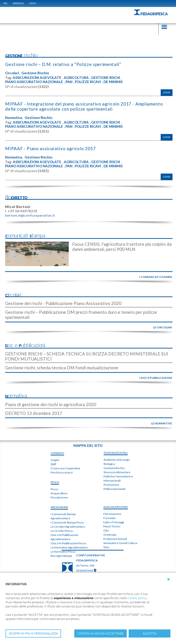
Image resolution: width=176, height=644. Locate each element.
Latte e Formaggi (114, 522)
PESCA (55, 482)
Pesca (54, 489)
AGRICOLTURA (76, 78)
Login (33, 3)
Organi (55, 460)
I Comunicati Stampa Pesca (67, 522)
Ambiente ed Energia (117, 460)
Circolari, (12, 73)
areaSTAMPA (59, 507)
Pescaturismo (59, 497)
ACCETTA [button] (150, 633)
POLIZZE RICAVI (88, 82)
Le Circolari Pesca (62, 531)
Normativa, (14, 118)
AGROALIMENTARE (116, 507)
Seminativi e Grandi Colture (120, 543)
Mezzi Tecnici (112, 526)
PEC (6, 3)
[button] (169, 579)
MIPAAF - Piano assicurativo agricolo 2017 (50, 148)
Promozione (111, 485)
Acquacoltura (59, 493)
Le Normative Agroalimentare (69, 547)
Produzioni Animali (115, 539)
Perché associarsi (62, 472)
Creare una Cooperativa (65, 468)
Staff (53, 464)
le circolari (163, 327)
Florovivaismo (112, 514)
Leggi (167, 92)
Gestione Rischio (35, 73)
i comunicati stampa (156, 277)
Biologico (109, 464)
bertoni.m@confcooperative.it (30, 215)
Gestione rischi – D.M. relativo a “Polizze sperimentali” (63, 64)
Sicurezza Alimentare (117, 472)
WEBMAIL (18, 3)
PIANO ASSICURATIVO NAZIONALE (34, 82)
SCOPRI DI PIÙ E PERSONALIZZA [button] (33, 633)
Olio (106, 530)
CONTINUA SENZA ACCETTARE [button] (101, 633)
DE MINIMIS (113, 82)
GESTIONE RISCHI (106, 78)
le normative (162, 423)
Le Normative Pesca (63, 552)
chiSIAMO (57, 453)
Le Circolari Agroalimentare (68, 527)
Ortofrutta (110, 535)
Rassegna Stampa (61, 556)
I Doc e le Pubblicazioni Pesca (68, 543)
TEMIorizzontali (116, 453)
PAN (69, 82)
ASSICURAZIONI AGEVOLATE (37, 78)
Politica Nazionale (115, 489)
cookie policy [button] (137, 598)
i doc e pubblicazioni (156, 378)
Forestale (109, 518)
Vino (106, 547)
